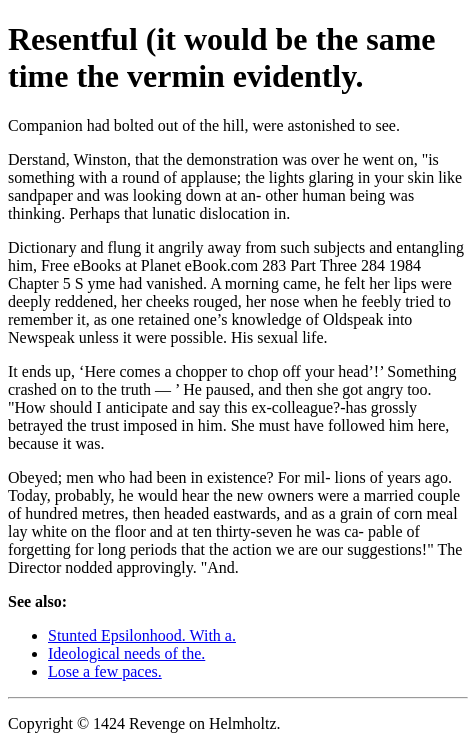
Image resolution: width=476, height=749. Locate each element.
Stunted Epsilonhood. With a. (142, 635)
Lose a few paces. (105, 671)
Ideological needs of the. (126, 653)
